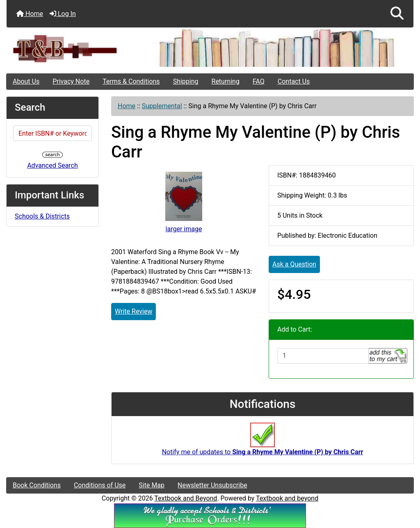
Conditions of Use (100, 485)
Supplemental (162, 106)
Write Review (134, 311)
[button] (397, 14)
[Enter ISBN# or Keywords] (52, 133)
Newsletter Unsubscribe (212, 485)
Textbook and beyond (287, 498)
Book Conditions (37, 485)
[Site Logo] (74, 48)
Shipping (186, 81)
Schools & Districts (42, 216)
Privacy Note (71, 81)
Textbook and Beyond (186, 498)
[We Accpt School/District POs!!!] (210, 515)
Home (30, 14)
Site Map (152, 485)
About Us (26, 81)
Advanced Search (52, 165)
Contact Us (294, 81)
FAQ (259, 81)
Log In (63, 14)
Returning (226, 81)
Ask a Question (294, 264)
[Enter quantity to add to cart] (323, 356)
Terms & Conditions (131, 81)
